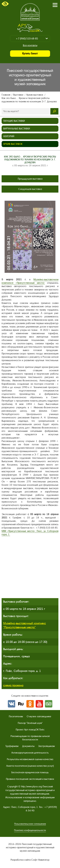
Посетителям (16, 716)
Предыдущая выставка (30, 179)
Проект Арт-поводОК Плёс (30, 730)
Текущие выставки (14, 121)
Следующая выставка (30, 189)
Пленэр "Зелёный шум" (30, 723)
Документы (28, 746)
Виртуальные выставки (17, 129)
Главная (6, 95)
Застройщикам (46, 746)
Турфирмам (12, 746)
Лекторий (9, 136)
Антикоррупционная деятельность (30, 753)
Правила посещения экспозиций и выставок (30, 779)
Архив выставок (35, 95)
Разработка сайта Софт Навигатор (30, 860)
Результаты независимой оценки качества (30, 759)
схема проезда (13, 685)
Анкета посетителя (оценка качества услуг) (30, 766)
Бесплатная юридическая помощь (30, 772)
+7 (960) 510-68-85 (27, 39)
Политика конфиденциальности (30, 830)
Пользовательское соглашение (30, 824)
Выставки (19, 95)
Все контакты (30, 45)
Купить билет (30, 53)
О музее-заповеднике (39, 716)
